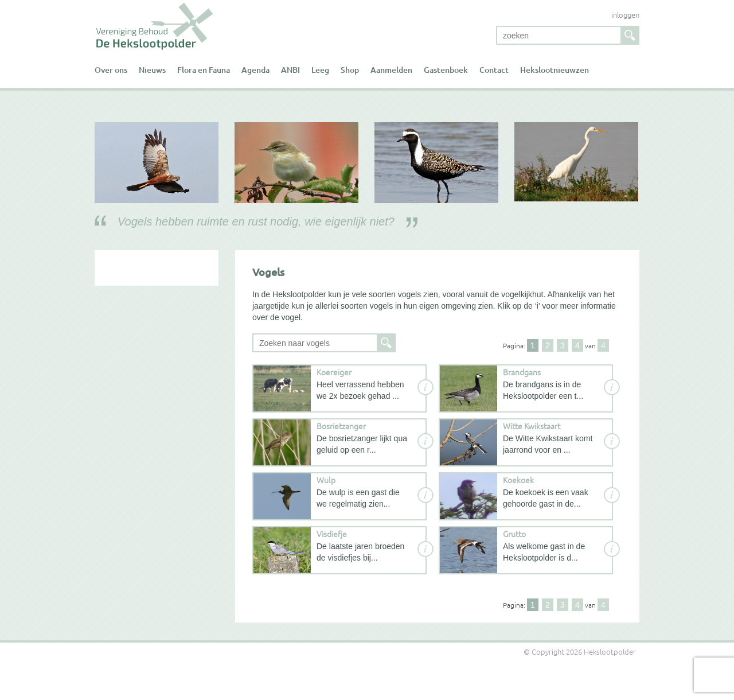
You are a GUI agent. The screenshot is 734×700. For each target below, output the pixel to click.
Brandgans (522, 372)
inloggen (625, 15)
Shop (350, 70)
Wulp (326, 480)
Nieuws (152, 70)
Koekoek (518, 480)
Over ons (111, 70)
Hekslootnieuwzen (555, 70)
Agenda (255, 70)
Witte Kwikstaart (532, 426)
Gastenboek (446, 70)
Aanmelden (391, 70)
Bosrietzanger (341, 426)
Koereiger (334, 372)
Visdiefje (332, 534)
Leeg (320, 70)
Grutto (514, 534)
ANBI (290, 70)
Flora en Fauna (204, 70)
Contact (494, 70)
